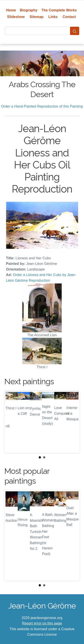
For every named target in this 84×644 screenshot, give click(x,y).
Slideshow (16, 17)
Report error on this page (42, 623)
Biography (29, 10)
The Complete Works (59, 10)
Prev (11, 422)
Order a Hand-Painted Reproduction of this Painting (42, 106)
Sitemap (36, 17)
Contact (69, 17)
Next (73, 422)
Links (53, 17)
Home (11, 10)
